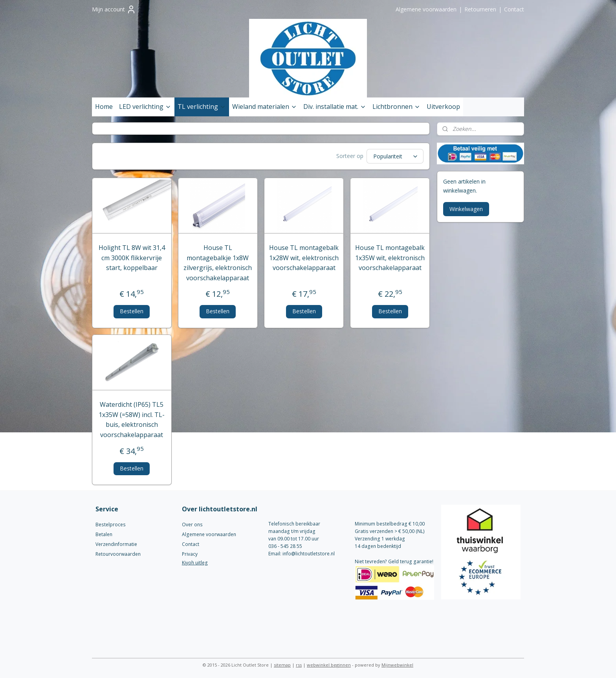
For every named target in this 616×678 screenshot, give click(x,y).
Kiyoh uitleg (195, 561)
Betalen (104, 533)
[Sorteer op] (395, 156)
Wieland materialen (265, 107)
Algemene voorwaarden (426, 9)
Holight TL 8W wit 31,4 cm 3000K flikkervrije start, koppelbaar (132, 256)
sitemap (282, 664)
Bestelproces (111, 523)
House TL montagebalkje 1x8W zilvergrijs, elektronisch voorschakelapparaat (218, 262)
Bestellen (132, 310)
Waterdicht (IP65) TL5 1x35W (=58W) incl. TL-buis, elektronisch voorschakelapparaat (132, 418)
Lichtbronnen (396, 107)
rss (299, 664)
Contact (514, 9)
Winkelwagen (466, 209)
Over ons (192, 523)
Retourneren (480, 9)
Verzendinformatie (116, 543)
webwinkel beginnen (329, 664)
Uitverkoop (443, 107)
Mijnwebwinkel (397, 664)
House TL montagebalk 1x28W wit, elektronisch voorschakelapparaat (304, 256)
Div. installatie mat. (335, 107)
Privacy (190, 553)
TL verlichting (202, 107)
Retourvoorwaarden (118, 553)
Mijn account (114, 9)
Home (104, 107)
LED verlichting (145, 107)
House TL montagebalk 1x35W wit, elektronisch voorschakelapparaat (390, 256)
